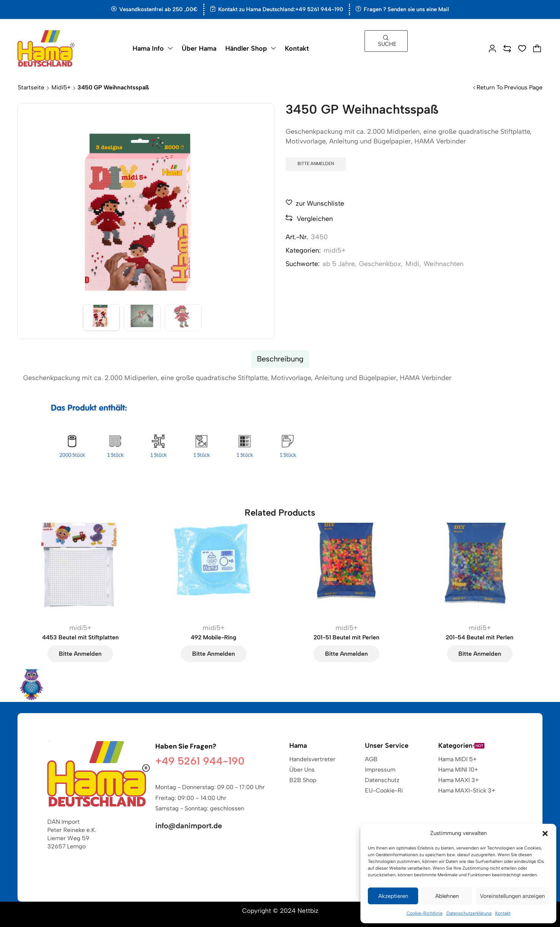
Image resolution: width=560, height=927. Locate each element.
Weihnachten (444, 264)
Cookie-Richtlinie (425, 913)
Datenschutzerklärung (469, 913)
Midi (412, 264)
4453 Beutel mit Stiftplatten (80, 637)
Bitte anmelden (316, 164)
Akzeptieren (393, 896)
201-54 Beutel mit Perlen (480, 637)
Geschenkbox (380, 264)
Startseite (31, 87)
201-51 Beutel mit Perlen (346, 637)
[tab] (280, 359)
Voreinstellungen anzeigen (512, 896)
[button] (545, 833)
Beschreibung (280, 359)
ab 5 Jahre (338, 264)
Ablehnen (447, 896)
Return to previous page (510, 87)
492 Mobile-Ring (214, 637)
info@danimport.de (189, 826)
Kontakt (503, 913)
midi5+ (61, 87)
